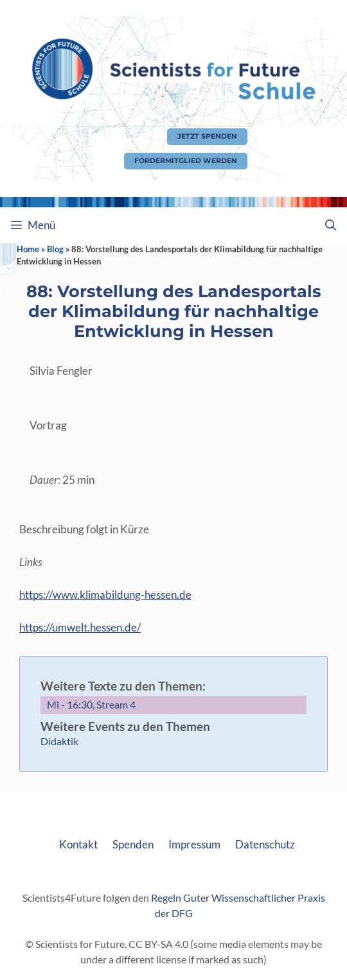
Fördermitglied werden (186, 161)
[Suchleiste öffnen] (330, 225)
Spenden (133, 844)
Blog (55, 249)
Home (28, 249)
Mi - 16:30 (70, 704)
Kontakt (78, 844)
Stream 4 (116, 704)
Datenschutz (265, 844)
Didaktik (59, 741)
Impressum (194, 844)
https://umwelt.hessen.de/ (80, 627)
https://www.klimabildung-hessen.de (105, 595)
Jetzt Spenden (207, 136)
